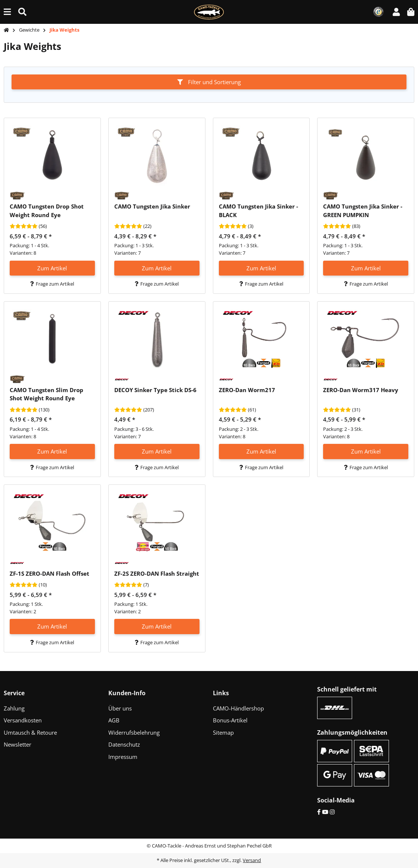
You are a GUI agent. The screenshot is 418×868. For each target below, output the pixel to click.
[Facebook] (319, 812)
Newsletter (17, 744)
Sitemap (223, 732)
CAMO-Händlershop (238, 708)
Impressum (123, 757)
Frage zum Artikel (52, 284)
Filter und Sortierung (209, 82)
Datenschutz (124, 744)
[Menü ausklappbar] (7, 12)
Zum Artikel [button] (52, 268)
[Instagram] (332, 812)
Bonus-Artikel (230, 720)
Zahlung (14, 708)
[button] (396, 12)
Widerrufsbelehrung (134, 732)
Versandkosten (23, 720)
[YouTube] (325, 812)
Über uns (120, 708)
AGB (114, 720)
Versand (252, 860)
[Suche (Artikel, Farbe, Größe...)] (22, 12)
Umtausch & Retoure (30, 732)
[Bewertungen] (24, 226)
